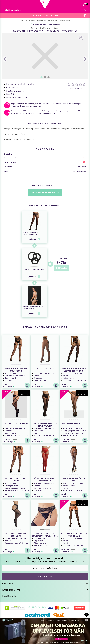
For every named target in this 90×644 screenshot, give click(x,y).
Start (23, 20)
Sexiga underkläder (44, 20)
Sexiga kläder (31, 20)
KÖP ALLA (62, 268)
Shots (56, 28)
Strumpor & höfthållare (61, 20)
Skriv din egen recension (45, 193)
